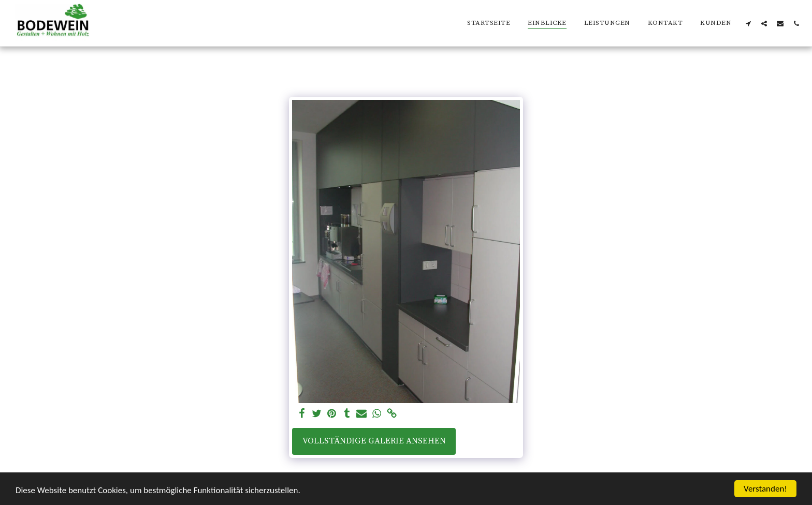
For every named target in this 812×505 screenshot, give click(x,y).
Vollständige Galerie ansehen (374, 441)
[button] (748, 23)
